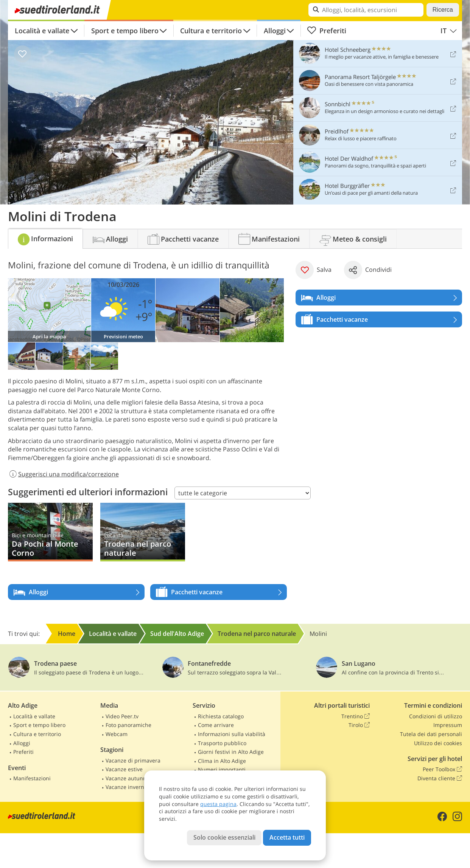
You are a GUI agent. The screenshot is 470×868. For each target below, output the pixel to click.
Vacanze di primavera (133, 760)
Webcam (117, 734)
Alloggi (275, 31)
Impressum (448, 725)
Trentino (356, 716)
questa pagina (218, 804)
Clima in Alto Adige (222, 761)
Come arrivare (216, 725)
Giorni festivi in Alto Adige (231, 752)
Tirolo (359, 725)
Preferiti (327, 31)
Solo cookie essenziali (224, 837)
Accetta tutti (287, 837)
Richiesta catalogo (221, 716)
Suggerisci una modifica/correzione (63, 474)
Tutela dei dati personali (431, 734)
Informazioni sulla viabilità (232, 734)
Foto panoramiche (128, 725)
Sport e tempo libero (125, 31)
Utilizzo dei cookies (438, 743)
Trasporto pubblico (222, 743)
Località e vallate (42, 31)
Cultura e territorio (211, 31)
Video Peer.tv (122, 716)
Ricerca (443, 10)
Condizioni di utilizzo (436, 716)
